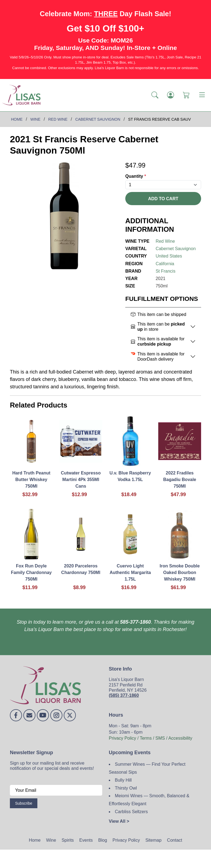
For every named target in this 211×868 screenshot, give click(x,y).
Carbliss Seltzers (131, 812)
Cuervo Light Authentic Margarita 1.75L (130, 572)
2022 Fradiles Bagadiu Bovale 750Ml (180, 480)
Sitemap (153, 840)
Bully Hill (123, 780)
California (165, 264)
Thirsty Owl (126, 788)
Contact (175, 840)
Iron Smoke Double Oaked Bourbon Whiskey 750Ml (180, 572)
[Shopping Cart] (186, 95)
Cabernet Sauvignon (176, 249)
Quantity (136, 176)
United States (169, 256)
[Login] (170, 95)
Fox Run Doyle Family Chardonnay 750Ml (31, 572)
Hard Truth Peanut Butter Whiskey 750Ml (31, 480)
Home (35, 840)
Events (86, 840)
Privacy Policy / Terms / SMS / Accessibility (151, 738)
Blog (103, 840)
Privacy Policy (126, 840)
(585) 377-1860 (124, 695)
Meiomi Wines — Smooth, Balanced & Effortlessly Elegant (149, 800)
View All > (119, 821)
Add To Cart (163, 199)
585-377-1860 (135, 622)
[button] (155, 95)
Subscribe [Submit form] (24, 803)
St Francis (165, 271)
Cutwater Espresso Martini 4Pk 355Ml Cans (81, 480)
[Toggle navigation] (202, 95)
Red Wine (165, 241)
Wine (51, 840)
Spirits (68, 840)
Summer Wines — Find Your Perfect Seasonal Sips (147, 768)
